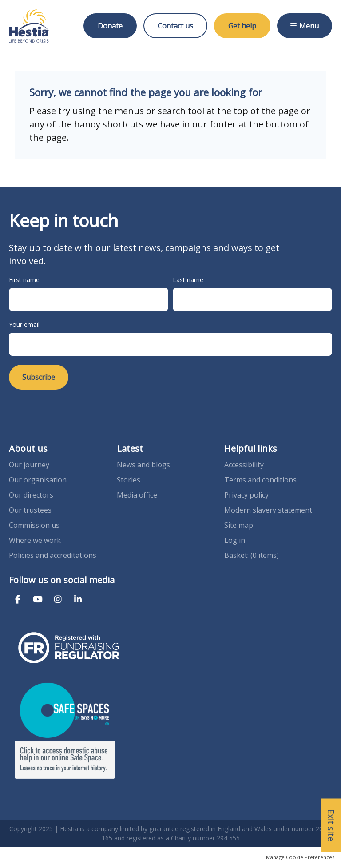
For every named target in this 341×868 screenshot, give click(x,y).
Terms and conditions (260, 480)
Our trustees (30, 510)
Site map (239, 525)
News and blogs (143, 465)
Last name (188, 280)
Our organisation (38, 480)
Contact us (175, 26)
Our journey (30, 465)
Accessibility (244, 465)
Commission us (34, 525)
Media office (137, 495)
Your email (24, 325)
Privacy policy (246, 495)
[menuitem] (252, 555)
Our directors (31, 495)
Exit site (331, 826)
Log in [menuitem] (235, 540)
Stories (129, 480)
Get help (242, 26)
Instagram (58, 600)
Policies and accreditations (53, 555)
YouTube (38, 600)
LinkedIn (78, 600)
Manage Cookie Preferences (300, 857)
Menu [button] (309, 26)
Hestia (29, 26)
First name (24, 280)
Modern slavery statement (268, 510)
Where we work (35, 540)
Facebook (18, 600)
